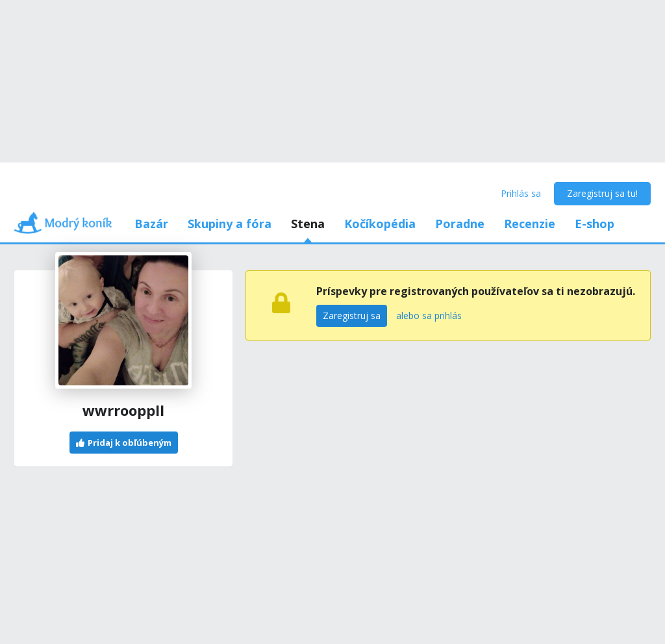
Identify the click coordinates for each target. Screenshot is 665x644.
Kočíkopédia (380, 224)
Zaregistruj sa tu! (602, 193)
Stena (308, 224)
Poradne (460, 224)
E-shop (595, 224)
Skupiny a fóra (230, 224)
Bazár (151, 224)
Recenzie (530, 224)
